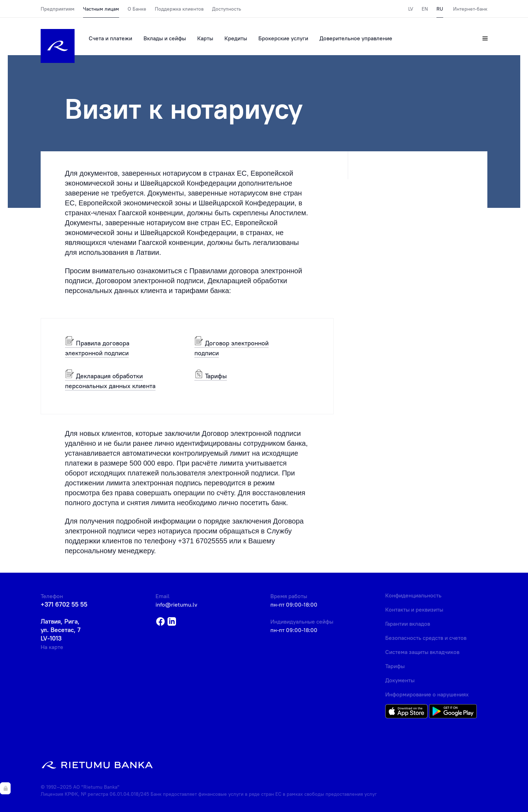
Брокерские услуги (283, 38)
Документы (400, 680)
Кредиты (236, 38)
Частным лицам (101, 9)
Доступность (227, 9)
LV (411, 9)
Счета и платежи (110, 38)
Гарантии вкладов (408, 624)
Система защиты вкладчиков (422, 652)
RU (440, 9)
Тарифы (211, 376)
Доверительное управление (356, 38)
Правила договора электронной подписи (97, 348)
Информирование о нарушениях (427, 694)
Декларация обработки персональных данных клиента (110, 381)
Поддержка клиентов (179, 9)
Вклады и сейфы (165, 38)
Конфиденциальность (413, 595)
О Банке (137, 9)
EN (425, 9)
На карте (52, 647)
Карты (205, 38)
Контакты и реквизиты (414, 609)
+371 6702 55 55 (64, 604)
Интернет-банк (470, 9)
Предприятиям (58, 9)
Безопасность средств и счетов (426, 638)
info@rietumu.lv (176, 604)
